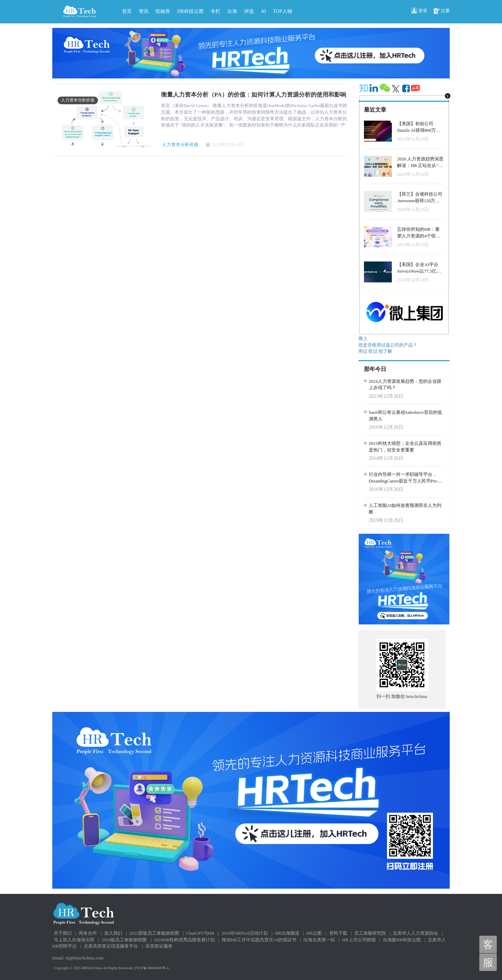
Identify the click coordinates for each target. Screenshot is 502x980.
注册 (442, 11)
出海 (232, 11)
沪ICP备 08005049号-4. (152, 968)
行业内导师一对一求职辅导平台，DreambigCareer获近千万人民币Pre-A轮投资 (405, 478)
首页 (127, 11)
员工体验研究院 (370, 933)
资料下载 (338, 933)
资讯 (144, 11)
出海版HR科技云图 (402, 940)
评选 (249, 11)
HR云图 (314, 933)
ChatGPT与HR (200, 933)
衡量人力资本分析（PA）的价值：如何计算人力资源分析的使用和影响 (254, 95)
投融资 (163, 11)
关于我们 (63, 933)
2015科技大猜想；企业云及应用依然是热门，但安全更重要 (405, 447)
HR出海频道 (287, 933)
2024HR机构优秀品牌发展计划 (184, 940)
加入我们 (113, 933)
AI (263, 11)
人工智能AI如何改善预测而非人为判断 (405, 509)
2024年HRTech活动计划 (245, 933)
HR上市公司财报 (359, 940)
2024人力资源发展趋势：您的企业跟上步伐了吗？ (405, 385)
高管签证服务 (159, 946)
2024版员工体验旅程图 (124, 940)
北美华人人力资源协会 (416, 933)
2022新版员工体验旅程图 (154, 933)
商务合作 (88, 933)
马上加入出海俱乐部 (74, 940)
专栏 (215, 11)
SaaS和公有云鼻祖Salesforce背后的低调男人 (405, 416)
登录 (419, 11)
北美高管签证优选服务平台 (111, 946)
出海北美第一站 (319, 940)
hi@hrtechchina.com (85, 958)
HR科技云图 (190, 11)
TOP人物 (283, 11)
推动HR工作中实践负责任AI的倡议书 (259, 940)
